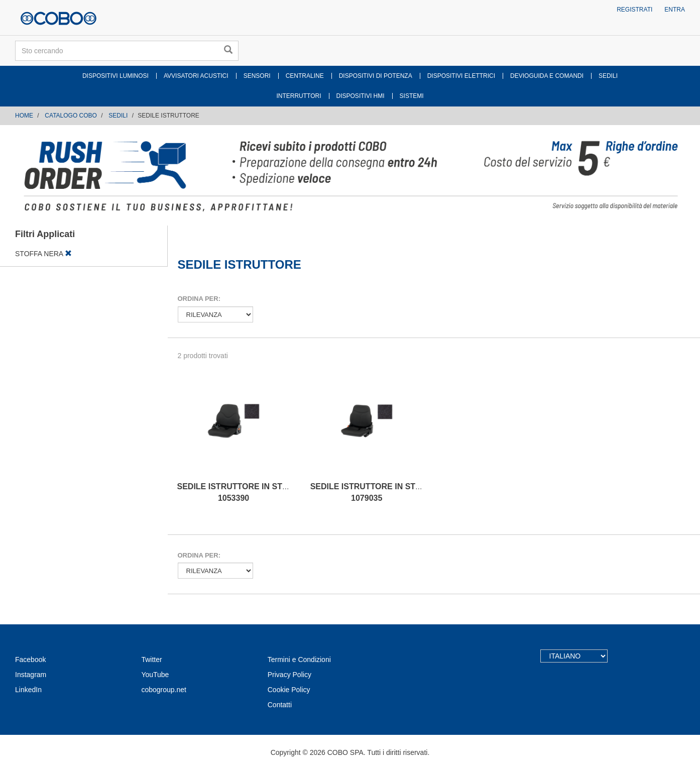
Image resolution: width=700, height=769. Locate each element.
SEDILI (608, 76)
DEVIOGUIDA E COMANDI (547, 76)
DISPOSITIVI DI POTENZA (376, 76)
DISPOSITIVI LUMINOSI (115, 76)
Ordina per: (199, 299)
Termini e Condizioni (299, 660)
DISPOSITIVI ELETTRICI (461, 76)
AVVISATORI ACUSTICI (196, 76)
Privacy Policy (289, 675)
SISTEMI (412, 96)
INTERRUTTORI (299, 96)
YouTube (155, 675)
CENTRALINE (305, 76)
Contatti (280, 705)
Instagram (31, 675)
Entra (675, 10)
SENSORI (257, 76)
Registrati (634, 10)
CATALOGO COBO (71, 116)
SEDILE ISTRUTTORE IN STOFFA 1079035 (374, 492)
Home (24, 116)
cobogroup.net (164, 690)
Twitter (151, 660)
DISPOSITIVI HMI (361, 96)
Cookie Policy (289, 690)
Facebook (30, 660)
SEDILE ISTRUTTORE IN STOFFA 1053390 (241, 492)
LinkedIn (28, 690)
